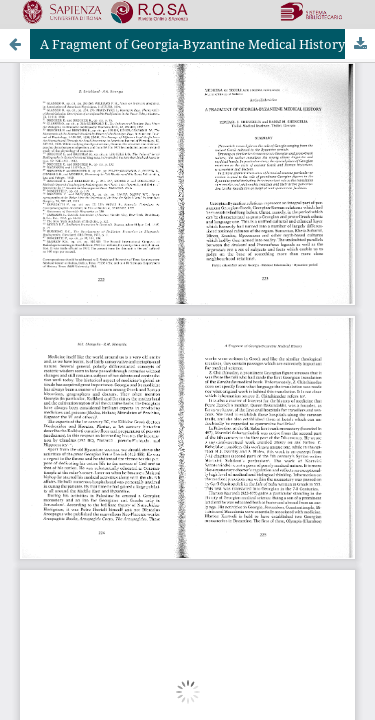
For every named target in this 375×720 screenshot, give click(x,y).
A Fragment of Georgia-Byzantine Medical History (192, 44)
